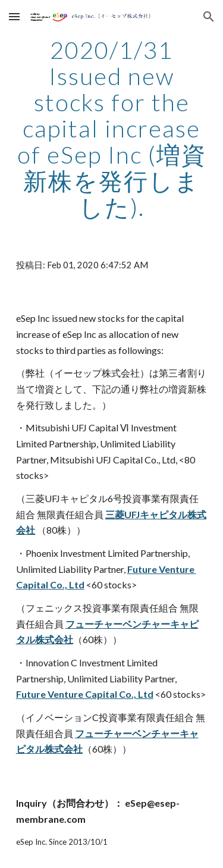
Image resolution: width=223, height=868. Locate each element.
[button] (14, 16)
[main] (112, 129)
